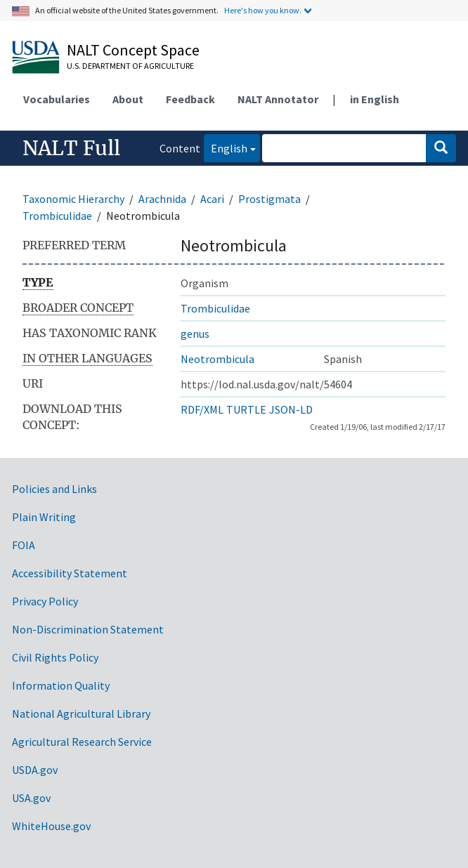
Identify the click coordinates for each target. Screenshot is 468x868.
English (226, 147)
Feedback (190, 99)
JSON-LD (291, 409)
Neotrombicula (217, 359)
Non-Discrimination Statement (88, 629)
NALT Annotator (278, 99)
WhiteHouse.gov (51, 826)
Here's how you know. (263, 10)
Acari (212, 199)
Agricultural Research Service (82, 742)
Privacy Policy (45, 601)
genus (195, 334)
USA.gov (31, 798)
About (128, 99)
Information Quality (61, 685)
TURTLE (246, 409)
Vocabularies (57, 99)
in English (375, 99)
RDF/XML (202, 409)
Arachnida (162, 199)
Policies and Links (54, 489)
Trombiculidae (57, 216)
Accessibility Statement (70, 573)
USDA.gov (35, 770)
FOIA (24, 545)
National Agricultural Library (81, 714)
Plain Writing (44, 517)
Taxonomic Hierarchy (73, 199)
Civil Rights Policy (55, 657)
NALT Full (71, 148)
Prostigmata (269, 199)
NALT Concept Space (133, 50)
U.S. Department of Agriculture (130, 66)
